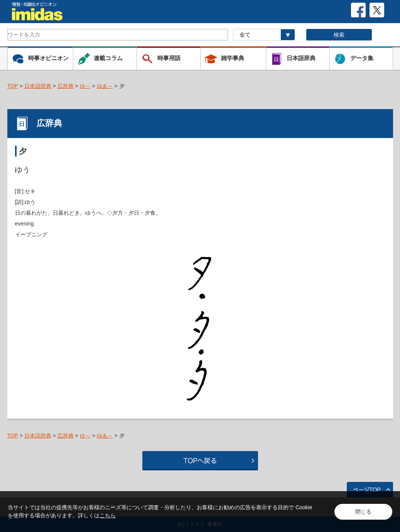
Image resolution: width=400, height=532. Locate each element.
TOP (13, 86)
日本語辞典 (38, 86)
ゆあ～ (105, 86)
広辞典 (66, 86)
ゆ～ (85, 86)
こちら (108, 515)
